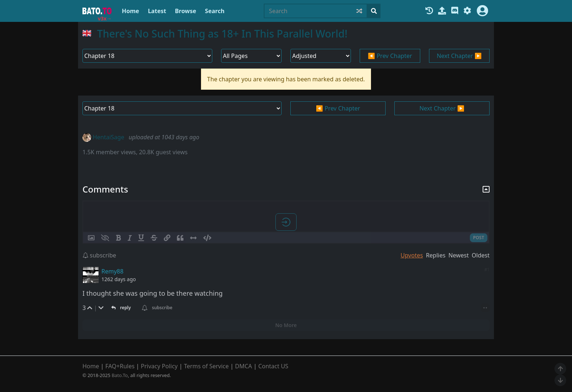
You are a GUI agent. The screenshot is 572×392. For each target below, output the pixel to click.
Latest (157, 11)
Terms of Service (206, 366)
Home (130, 11)
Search (215, 11)
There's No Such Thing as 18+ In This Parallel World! (222, 34)
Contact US (273, 366)
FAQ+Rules (120, 366)
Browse (185, 11)
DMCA (244, 366)
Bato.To (120, 375)
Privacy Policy (159, 366)
